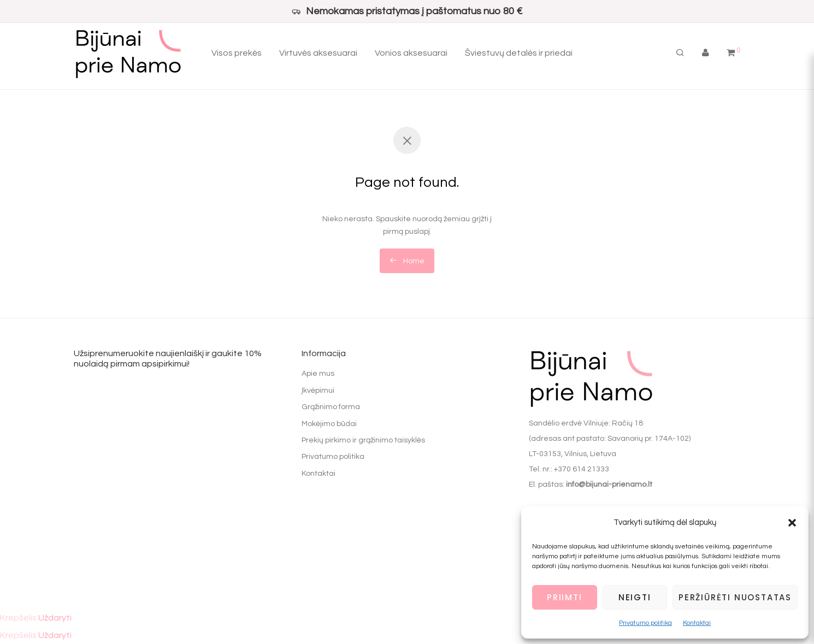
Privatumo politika (645, 623)
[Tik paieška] (680, 55)
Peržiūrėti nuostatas (735, 597)
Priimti (565, 597)
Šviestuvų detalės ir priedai (519, 55)
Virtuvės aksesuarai (318, 55)
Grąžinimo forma (331, 407)
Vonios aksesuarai (411, 55)
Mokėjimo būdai (329, 424)
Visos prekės (237, 55)
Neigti (635, 597)
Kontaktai (697, 623)
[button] (792, 523)
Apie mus (318, 374)
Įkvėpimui (318, 391)
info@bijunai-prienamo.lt (609, 485)
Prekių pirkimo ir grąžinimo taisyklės (363, 440)
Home (407, 261)
